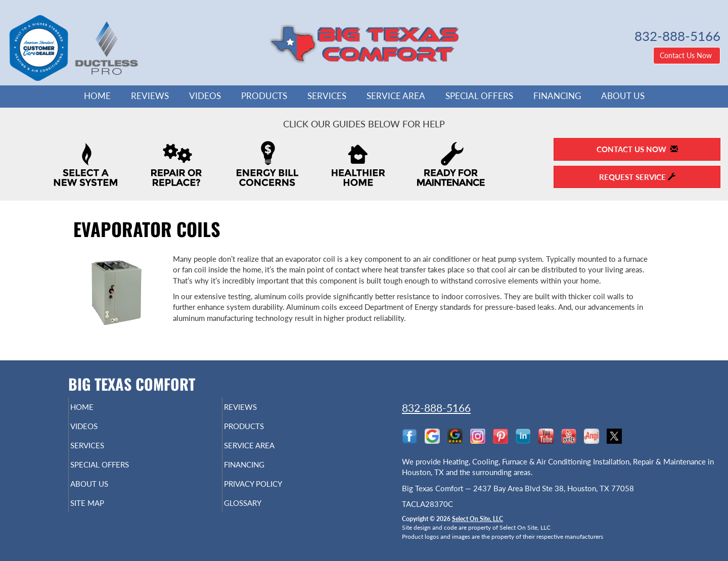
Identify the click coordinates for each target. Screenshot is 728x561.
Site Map (104, 514)
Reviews (150, 96)
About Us (623, 96)
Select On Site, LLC (477, 519)
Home (97, 96)
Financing (557, 96)
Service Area (396, 96)
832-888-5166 (436, 408)
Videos (205, 96)
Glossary (260, 514)
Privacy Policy (273, 493)
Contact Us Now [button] (687, 55)
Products (264, 96)
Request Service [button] (637, 177)
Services (327, 96)
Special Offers (479, 96)
